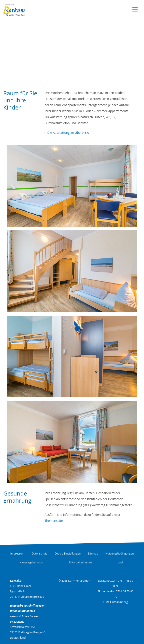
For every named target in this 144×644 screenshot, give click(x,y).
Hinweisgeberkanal (31, 562)
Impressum (17, 554)
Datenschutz (40, 554)
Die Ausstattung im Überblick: (67, 133)
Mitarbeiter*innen (80, 562)
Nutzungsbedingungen (120, 554)
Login (121, 562)
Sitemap (93, 554)
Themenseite (54, 521)
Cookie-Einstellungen (68, 554)
